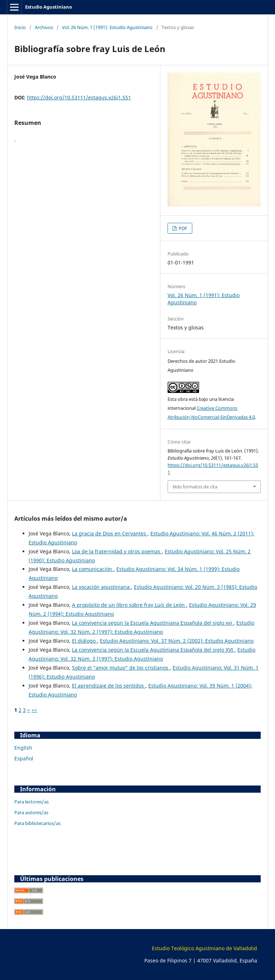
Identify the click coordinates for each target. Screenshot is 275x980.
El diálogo (85, 641)
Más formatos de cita (195, 487)
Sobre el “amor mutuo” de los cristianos (121, 668)
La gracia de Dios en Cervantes (110, 533)
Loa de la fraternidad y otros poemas (117, 551)
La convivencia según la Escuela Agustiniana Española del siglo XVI (153, 650)
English (23, 748)
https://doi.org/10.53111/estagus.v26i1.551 (79, 97)
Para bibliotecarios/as (37, 823)
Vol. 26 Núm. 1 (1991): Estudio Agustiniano (107, 27)
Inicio (20, 27)
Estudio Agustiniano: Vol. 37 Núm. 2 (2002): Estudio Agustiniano (177, 641)
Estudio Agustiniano (49, 7)
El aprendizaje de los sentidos (109, 686)
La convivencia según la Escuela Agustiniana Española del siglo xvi (153, 623)
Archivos (44, 27)
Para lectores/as (32, 802)
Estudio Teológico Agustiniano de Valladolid (204, 948)
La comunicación (93, 569)
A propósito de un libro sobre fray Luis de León (129, 605)
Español (24, 758)
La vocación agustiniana (102, 587)
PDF (182, 228)
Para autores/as (31, 812)
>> (34, 710)
